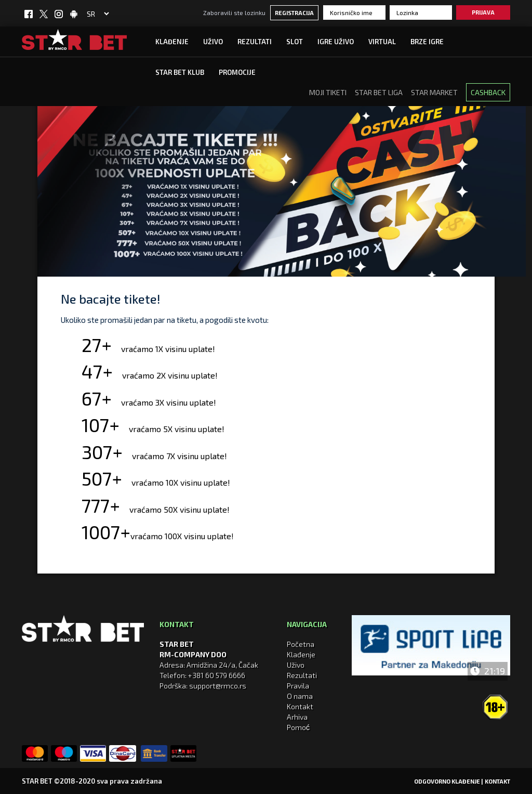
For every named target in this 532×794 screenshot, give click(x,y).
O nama (300, 696)
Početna (301, 644)
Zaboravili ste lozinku (234, 12)
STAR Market (434, 92)
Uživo (296, 665)
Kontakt (300, 706)
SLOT (295, 42)
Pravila (298, 686)
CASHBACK (488, 92)
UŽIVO (213, 42)
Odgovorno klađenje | (449, 781)
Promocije (237, 72)
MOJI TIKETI (328, 92)
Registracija (294, 13)
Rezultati (255, 42)
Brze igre (427, 42)
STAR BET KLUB (180, 72)
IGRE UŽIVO (336, 42)
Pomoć (298, 727)
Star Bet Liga (379, 92)
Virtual (382, 42)
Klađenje (172, 42)
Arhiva (297, 717)
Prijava (483, 12)
